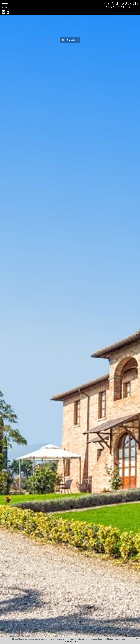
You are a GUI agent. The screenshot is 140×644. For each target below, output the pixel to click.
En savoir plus (70, 642)
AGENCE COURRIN (121, 3)
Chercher (69, 40)
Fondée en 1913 (121, 7)
